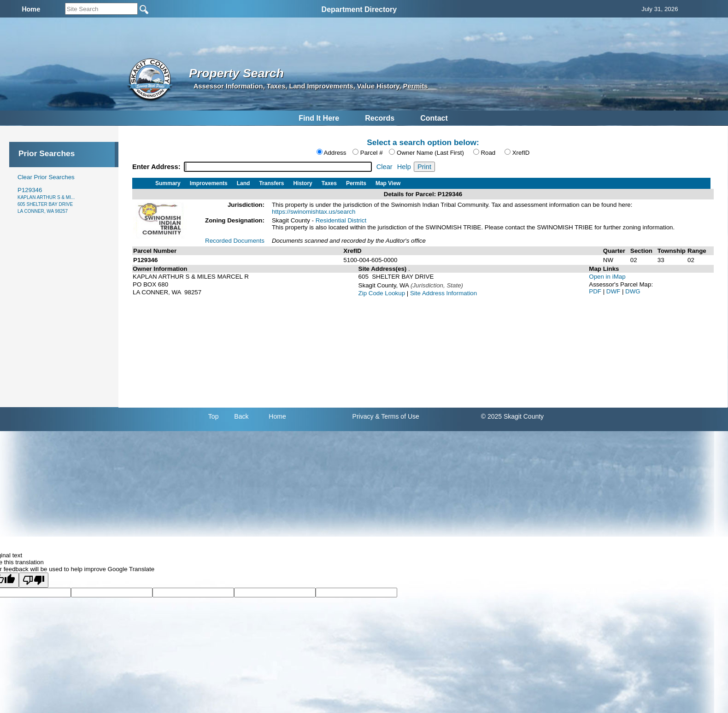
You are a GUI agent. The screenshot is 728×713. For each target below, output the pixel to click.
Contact (434, 118)
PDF (596, 291)
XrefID (521, 153)
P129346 (46, 200)
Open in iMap (607, 277)
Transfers (271, 183)
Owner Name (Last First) (430, 153)
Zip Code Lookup (382, 293)
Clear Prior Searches (46, 177)
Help (404, 167)
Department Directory (359, 9)
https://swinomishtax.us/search (314, 212)
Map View (388, 183)
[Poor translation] (34, 580)
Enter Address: (157, 167)
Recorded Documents (235, 241)
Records (380, 118)
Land (244, 183)
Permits (356, 183)
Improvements (209, 183)
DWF (614, 291)
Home (277, 416)
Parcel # (372, 153)
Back (241, 416)
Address (335, 153)
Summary (168, 183)
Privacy (363, 416)
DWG (633, 291)
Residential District (341, 220)
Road (488, 153)
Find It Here (319, 118)
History (302, 183)
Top (214, 416)
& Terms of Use (397, 416)
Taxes (329, 183)
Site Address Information (443, 293)
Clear (385, 167)
